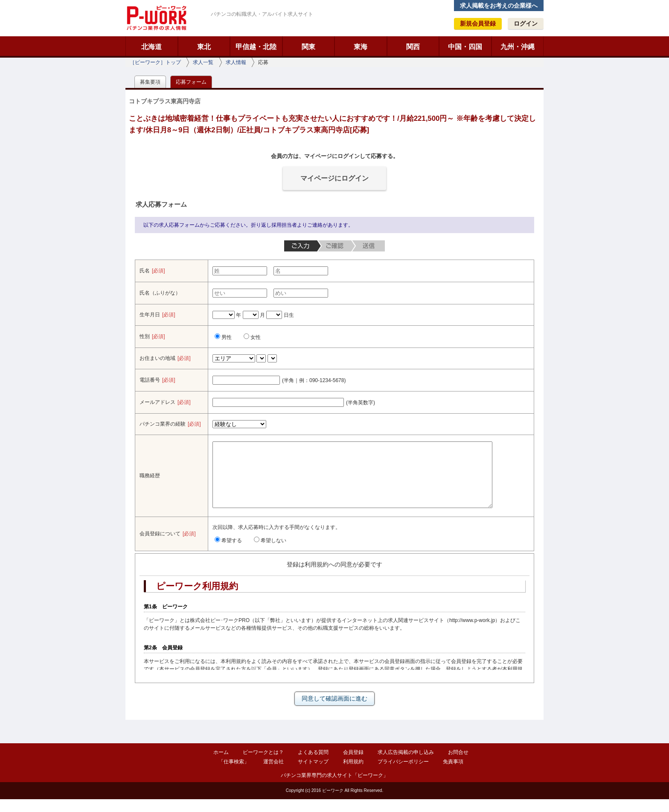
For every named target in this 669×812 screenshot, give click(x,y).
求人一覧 (203, 62)
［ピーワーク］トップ (155, 62)
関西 (413, 47)
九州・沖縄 (518, 47)
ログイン (526, 23)
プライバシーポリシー (403, 774)
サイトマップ (313, 774)
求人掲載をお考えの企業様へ (499, 6)
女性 (252, 337)
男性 (223, 337)
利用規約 (353, 774)
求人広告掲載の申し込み (406, 765)
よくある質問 (313, 765)
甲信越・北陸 (256, 47)
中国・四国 (465, 47)
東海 (361, 47)
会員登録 (353, 765)
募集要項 (150, 82)
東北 (204, 47)
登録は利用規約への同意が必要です (334, 577)
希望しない (270, 553)
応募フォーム (191, 82)
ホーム (221, 765)
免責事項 (453, 774)
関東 (308, 47)
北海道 (151, 47)
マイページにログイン (334, 178)
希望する (228, 553)
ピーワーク (156, 18)
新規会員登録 (478, 23)
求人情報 (236, 62)
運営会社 (273, 774)
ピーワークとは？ (263, 765)
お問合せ (458, 765)
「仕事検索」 (234, 774)
